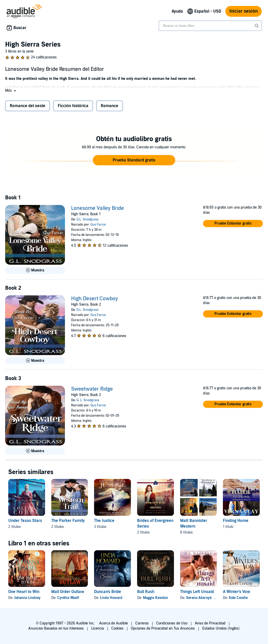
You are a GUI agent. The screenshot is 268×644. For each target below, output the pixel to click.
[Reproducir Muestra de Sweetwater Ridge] (35, 451)
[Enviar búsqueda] (257, 26)
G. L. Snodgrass (88, 400)
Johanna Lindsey (27, 598)
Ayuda (177, 11)
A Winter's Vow (237, 592)
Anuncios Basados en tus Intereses (56, 628)
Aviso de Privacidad (210, 623)
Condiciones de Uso (172, 623)
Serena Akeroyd (199, 598)
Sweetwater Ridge (92, 389)
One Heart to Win (24, 592)
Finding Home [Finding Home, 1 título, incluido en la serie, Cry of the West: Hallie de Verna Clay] (236, 521)
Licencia (98, 628)
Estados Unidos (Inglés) (221, 628)
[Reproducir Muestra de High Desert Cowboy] (35, 361)
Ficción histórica (73, 106)
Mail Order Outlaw (68, 592)
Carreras (142, 623)
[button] (11, 91)
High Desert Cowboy (95, 299)
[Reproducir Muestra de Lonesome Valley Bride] (35, 270)
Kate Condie (238, 598)
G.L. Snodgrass (87, 219)
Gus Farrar (98, 225)
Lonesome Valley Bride (98, 208)
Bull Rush (146, 592)
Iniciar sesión (244, 11)
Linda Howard (111, 598)
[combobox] (210, 26)
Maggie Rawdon (156, 598)
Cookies (117, 628)
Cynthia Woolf (68, 598)
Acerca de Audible (114, 623)
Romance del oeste (28, 106)
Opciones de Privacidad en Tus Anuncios (163, 628)
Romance (110, 106)
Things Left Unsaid (197, 592)
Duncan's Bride (108, 592)
